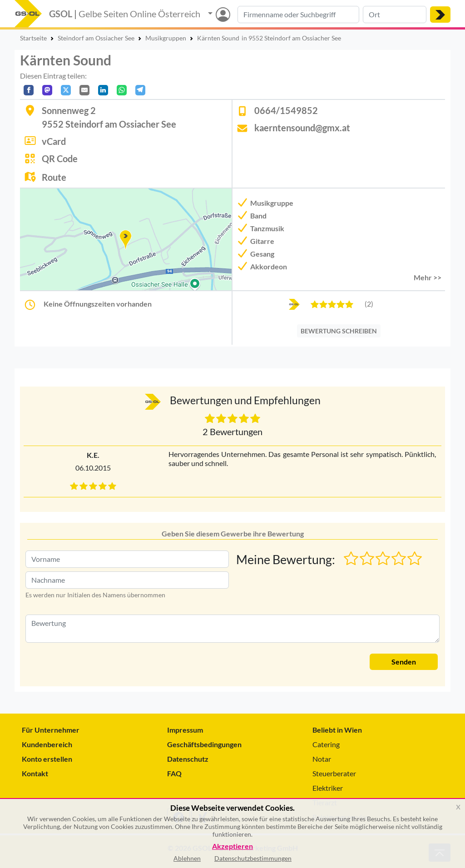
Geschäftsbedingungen (204, 744)
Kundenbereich (47, 744)
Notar (322, 759)
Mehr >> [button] (428, 277)
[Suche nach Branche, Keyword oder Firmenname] (298, 15)
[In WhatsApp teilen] (122, 90)
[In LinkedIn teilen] (103, 90)
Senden (404, 662)
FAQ (174, 773)
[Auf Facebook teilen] (29, 90)
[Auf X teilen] (66, 90)
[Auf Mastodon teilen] (47, 90)
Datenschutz (188, 759)
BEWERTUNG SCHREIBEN (339, 331)
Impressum (185, 730)
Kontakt (35, 773)
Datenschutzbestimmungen (253, 858)
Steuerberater (334, 773)
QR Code (60, 159)
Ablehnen (187, 858)
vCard (54, 141)
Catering (326, 744)
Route (54, 177)
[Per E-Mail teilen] (84, 90)
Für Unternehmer (51, 730)
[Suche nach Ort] (395, 15)
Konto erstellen (47, 759)
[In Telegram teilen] (140, 90)
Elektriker (328, 788)
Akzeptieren (232, 846)
